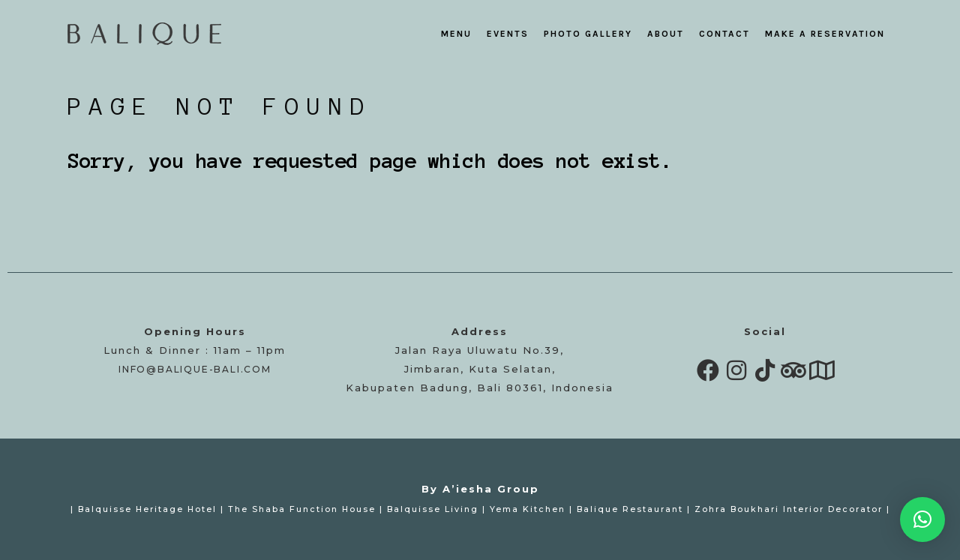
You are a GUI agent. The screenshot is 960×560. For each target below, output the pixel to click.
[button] (922, 520)
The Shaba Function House (302, 509)
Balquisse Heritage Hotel (147, 509)
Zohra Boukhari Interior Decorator (789, 509)
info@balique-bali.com (195, 369)
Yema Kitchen (528, 509)
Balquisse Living (433, 509)
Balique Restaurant (630, 509)
